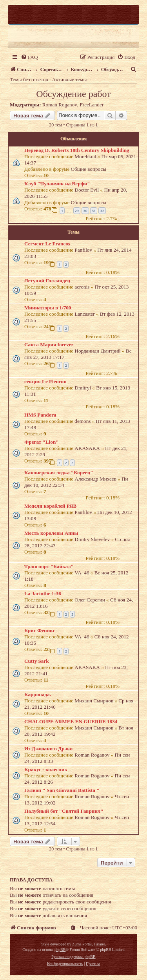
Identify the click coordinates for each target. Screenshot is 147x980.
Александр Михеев (95, 479)
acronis (82, 287)
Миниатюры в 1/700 (48, 308)
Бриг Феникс (40, 630)
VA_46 (82, 573)
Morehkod (85, 156)
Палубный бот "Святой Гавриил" (64, 811)
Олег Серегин (90, 600)
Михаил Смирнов (94, 701)
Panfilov (83, 250)
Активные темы (70, 80)
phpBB (60, 950)
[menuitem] (29, 57)
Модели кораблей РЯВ (50, 506)
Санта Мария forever (49, 345)
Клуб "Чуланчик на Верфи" (57, 184)
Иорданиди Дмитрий (97, 351)
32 (102, 211)
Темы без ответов (29, 80)
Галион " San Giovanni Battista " (62, 790)
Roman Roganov (60, 105)
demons (83, 421)
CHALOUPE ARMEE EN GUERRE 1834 (71, 721)
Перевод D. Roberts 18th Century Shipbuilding (77, 150)
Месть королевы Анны (51, 533)
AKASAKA (87, 448)
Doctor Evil (87, 190)
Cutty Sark (37, 661)
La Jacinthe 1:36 (43, 593)
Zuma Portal (82, 944)
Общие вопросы (89, 169)
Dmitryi (83, 388)
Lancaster (84, 314)
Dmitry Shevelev (92, 539)
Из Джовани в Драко (48, 749)
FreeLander (92, 105)
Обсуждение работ (73, 94)
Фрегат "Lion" (42, 442)
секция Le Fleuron (45, 381)
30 (85, 211)
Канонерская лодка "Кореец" (59, 473)
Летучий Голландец (47, 281)
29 (77, 211)
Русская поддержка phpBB (73, 957)
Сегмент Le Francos (47, 244)
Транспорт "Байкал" (49, 566)
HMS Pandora (40, 415)
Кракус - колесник (46, 769)
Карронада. (38, 694)
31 (94, 211)
